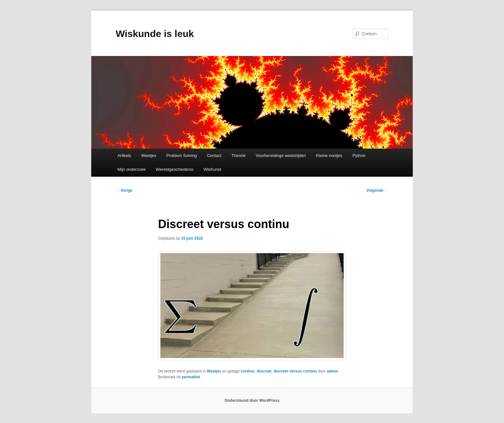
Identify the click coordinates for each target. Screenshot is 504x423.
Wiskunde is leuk (155, 34)
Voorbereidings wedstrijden (281, 156)
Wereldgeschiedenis (175, 169)
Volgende (377, 190)
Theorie (239, 156)
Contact (214, 156)
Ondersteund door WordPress (252, 400)
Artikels (124, 156)
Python (359, 156)
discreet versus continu (295, 371)
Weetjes (149, 156)
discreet (264, 371)
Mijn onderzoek (131, 169)
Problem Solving (182, 156)
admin (333, 371)
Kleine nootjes (329, 156)
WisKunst (212, 169)
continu (247, 371)
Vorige (124, 190)
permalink (192, 377)
